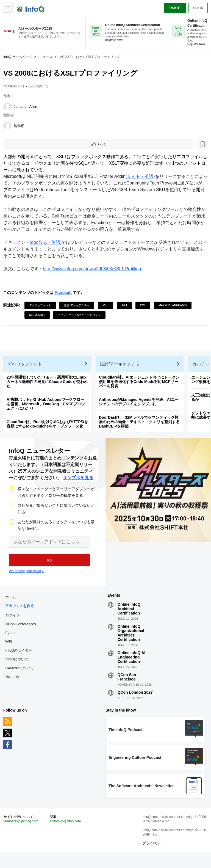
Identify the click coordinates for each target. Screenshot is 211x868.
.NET (127, 306)
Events (13, 642)
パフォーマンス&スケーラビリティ (123, 315)
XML (145, 306)
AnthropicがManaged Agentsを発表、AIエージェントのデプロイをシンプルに (141, 407)
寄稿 (11, 651)
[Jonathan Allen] (10, 106)
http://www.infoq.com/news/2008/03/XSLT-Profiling (94, 269)
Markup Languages (45, 315)
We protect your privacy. (26, 578)
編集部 (21, 125)
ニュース (48, 56)
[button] (46, 567)
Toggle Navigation (10, 6)
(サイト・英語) (142, 177)
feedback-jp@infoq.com (23, 835)
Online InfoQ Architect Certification (129, 618)
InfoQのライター (21, 660)
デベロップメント (42, 306)
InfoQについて (19, 669)
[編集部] (10, 125)
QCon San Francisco (127, 686)
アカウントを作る (22, 615)
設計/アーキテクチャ (79, 306)
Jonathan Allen (28, 106)
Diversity (14, 686)
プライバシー (152, 857)
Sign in (196, 6)
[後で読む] (40, 144)
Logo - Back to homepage (33, 6)
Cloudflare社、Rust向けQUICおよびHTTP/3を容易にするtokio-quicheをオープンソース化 (49, 429)
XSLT (108, 306)
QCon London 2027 (135, 702)
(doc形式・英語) (48, 243)
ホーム (13, 606)
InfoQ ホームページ (20, 56)
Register (173, 6)
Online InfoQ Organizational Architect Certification (131, 642)
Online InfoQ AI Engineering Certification (131, 666)
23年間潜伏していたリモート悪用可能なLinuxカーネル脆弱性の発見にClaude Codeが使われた (49, 387)
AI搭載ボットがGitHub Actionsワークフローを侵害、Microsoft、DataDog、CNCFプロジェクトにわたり (48, 409)
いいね (21, 144)
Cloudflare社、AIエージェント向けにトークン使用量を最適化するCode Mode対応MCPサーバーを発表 (141, 387)
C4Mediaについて (22, 677)
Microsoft (65, 293)
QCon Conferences (23, 633)
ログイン (15, 624)
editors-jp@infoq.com (66, 835)
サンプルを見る (78, 485)
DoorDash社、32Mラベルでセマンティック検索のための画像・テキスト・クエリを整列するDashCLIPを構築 (141, 427)
